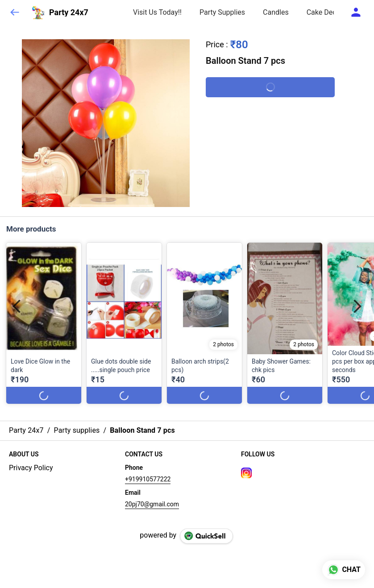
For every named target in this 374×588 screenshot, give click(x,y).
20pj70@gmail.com (152, 504)
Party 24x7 (69, 12)
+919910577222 (148, 479)
